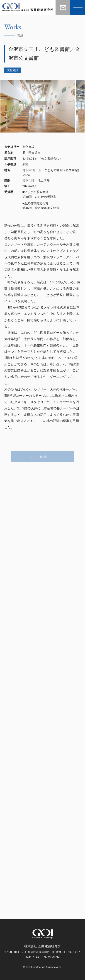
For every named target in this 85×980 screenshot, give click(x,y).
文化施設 (13, 70)
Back (39, 457)
